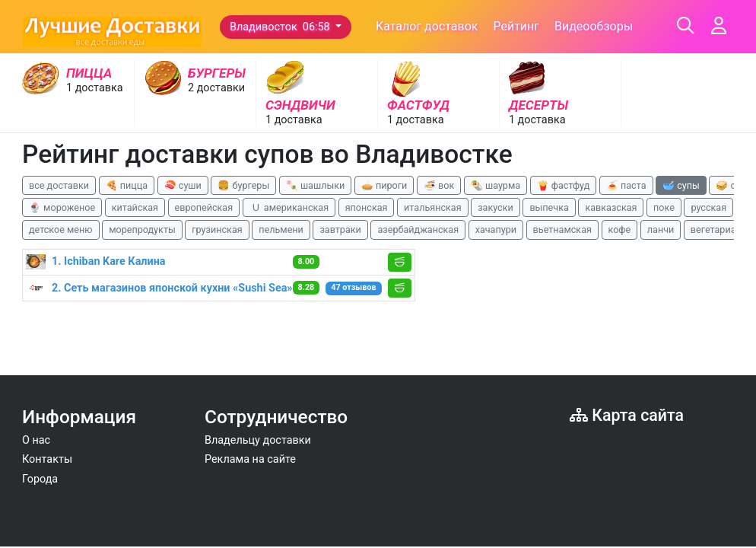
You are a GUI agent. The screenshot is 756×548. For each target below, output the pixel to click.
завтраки (340, 229)
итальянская (433, 207)
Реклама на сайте (250, 459)
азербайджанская (418, 229)
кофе (620, 229)
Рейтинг (516, 26)
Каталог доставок (427, 26)
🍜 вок (439, 185)
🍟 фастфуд (564, 185)
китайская (135, 207)
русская (708, 207)
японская (367, 207)
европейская (204, 207)
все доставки (59, 185)
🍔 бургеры (243, 185)
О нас (36, 440)
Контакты (47, 459)
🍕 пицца (127, 185)
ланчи (661, 229)
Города (40, 479)
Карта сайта (627, 415)
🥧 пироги (384, 185)
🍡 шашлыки (316, 185)
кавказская (611, 207)
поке (664, 207)
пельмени (281, 229)
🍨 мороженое (62, 207)
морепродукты (142, 229)
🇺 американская (289, 207)
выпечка (549, 207)
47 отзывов (353, 287)
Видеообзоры (594, 26)
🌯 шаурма (496, 185)
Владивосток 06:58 (281, 27)
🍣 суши (183, 185)
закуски (496, 207)
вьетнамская (562, 229)
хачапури (496, 229)
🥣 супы (681, 185)
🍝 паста (626, 185)
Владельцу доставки (258, 440)
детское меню (61, 229)
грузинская (217, 229)
